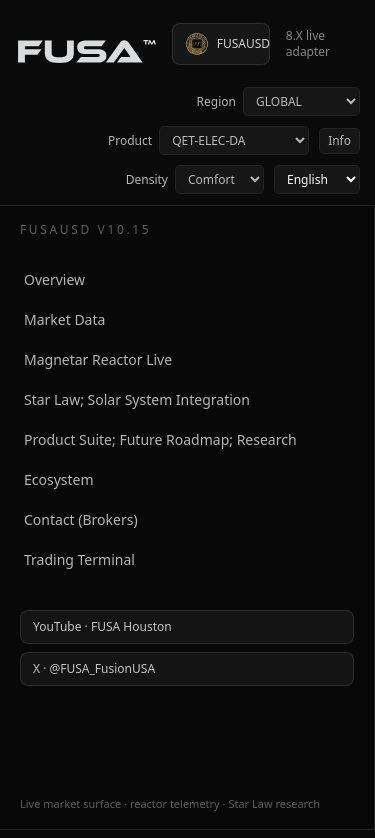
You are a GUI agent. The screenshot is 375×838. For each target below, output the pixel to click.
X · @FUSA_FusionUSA (94, 668)
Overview (54, 279)
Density (194, 179)
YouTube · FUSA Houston (102, 626)
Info (339, 140)
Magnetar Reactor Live (98, 359)
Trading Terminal (79, 559)
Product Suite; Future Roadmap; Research (160, 439)
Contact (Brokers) (81, 519)
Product (208, 140)
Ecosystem (59, 479)
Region (278, 101)
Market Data (64, 319)
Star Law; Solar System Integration (137, 399)
